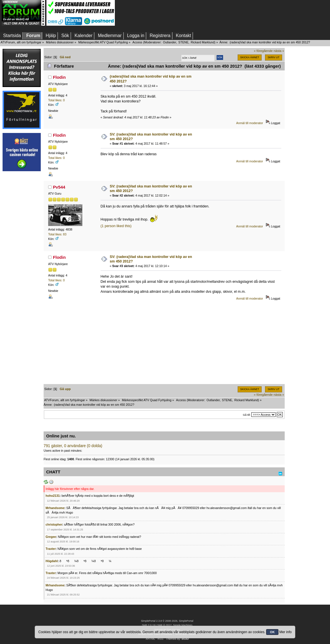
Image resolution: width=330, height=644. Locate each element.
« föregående (263, 51)
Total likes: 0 (56, 100)
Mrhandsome (55, 508)
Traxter (51, 549)
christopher (54, 524)
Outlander (170, 42)
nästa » (279, 51)
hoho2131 (53, 496)
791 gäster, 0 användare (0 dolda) (73, 446)
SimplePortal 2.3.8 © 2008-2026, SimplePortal (167, 621)
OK (272, 632)
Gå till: (247, 415)
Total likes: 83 (57, 234)
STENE (184, 42)
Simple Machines (183, 625)
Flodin (59, 77)
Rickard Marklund (202, 42)
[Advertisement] (22, 261)
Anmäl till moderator (250, 123)
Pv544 (59, 187)
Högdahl (52, 561)
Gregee (51, 537)
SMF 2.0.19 (148, 625)
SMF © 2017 (164, 625)
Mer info (285, 632)
